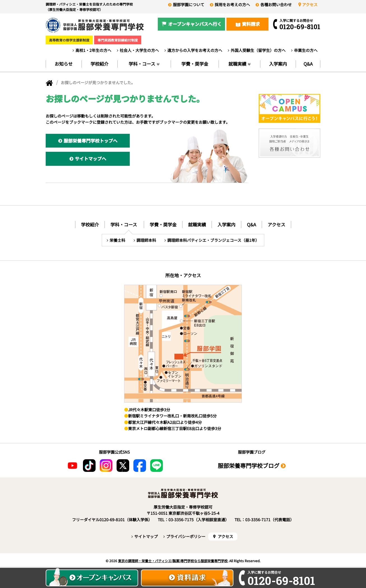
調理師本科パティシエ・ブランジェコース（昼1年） (213, 240)
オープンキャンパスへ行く (195, 24)
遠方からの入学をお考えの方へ (195, 50)
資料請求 (251, 24)
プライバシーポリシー (186, 536)
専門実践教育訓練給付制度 (118, 40)
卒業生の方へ (306, 50)
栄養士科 (117, 240)
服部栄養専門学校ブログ (249, 466)
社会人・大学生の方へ (139, 50)
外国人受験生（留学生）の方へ (258, 50)
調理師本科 (146, 240)
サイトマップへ (91, 159)
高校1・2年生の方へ (93, 50)
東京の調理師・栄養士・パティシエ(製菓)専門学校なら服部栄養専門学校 (173, 561)
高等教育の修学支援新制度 (69, 40)
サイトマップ (146, 536)
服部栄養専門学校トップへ (91, 141)
